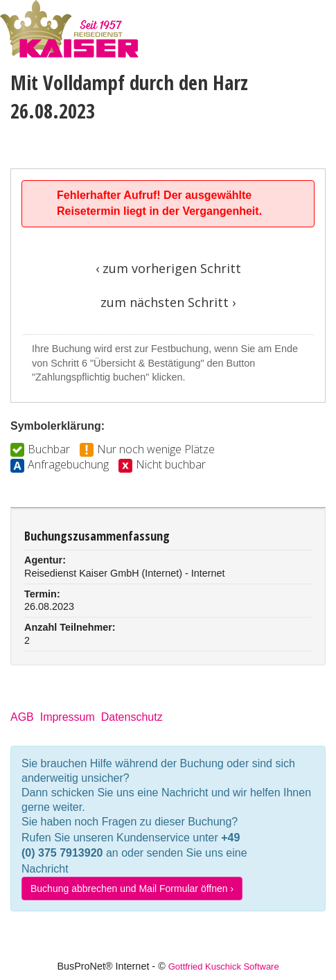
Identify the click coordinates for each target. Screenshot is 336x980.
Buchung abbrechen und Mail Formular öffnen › (132, 889)
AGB (22, 717)
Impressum (68, 717)
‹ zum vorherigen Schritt (168, 268)
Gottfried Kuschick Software (224, 966)
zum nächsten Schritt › (168, 302)
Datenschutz (132, 717)
